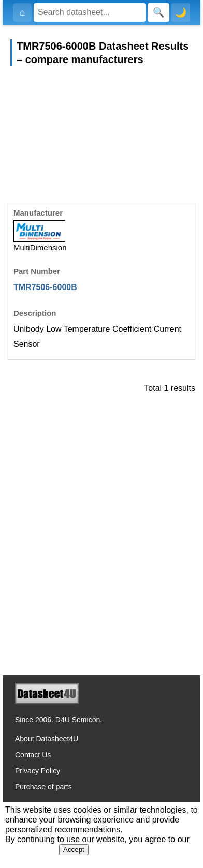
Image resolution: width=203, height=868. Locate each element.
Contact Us (33, 755)
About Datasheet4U (47, 739)
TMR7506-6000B (45, 287)
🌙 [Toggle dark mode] (181, 12)
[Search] (90, 12)
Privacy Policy (38, 771)
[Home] (22, 12)
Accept (74, 850)
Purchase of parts (44, 787)
